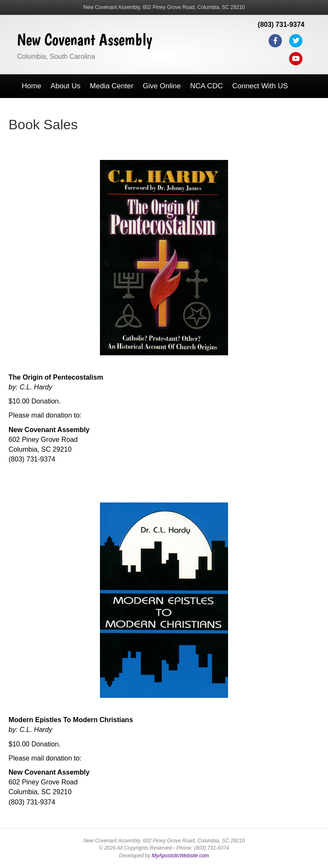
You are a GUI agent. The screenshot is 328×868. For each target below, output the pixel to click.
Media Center (111, 86)
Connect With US (260, 86)
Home (31, 86)
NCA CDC (206, 86)
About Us (65, 86)
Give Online (162, 86)
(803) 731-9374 (281, 25)
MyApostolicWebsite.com (180, 856)
